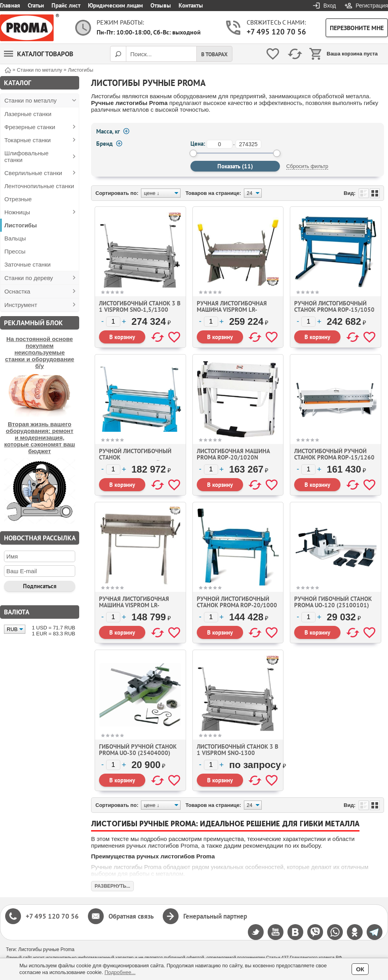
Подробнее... (120, 972)
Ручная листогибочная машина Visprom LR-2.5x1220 (232, 310)
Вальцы (15, 238)
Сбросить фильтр (307, 166)
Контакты (191, 5)
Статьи (36, 5)
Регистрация (372, 6)
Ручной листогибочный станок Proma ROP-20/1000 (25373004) (237, 605)
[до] (248, 144)
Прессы (15, 251)
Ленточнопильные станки (39, 186)
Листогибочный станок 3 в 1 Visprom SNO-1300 (238, 750)
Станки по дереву (29, 278)
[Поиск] (118, 54)
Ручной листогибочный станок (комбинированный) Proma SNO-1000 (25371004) (140, 460)
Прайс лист (66, 5)
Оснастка (17, 291)
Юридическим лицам (115, 5)
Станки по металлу (30, 100)
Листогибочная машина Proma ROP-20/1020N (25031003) (233, 457)
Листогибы (21, 225)
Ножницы (17, 212)
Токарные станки (28, 140)
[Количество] (113, 322)
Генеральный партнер (215, 916)
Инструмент (21, 305)
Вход (330, 6)
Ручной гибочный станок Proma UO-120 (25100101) (333, 602)
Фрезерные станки (30, 127)
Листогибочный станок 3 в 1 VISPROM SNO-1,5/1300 (140, 306)
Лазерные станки (28, 114)
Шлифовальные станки (27, 156)
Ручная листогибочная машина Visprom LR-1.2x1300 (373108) (134, 605)
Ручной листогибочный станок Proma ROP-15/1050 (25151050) (334, 310)
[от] (220, 144)
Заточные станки (28, 264)
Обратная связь (131, 916)
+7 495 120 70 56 (276, 32)
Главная (10, 5)
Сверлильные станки (33, 173)
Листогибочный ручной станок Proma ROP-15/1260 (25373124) (334, 457)
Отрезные (18, 199)
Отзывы (161, 5)
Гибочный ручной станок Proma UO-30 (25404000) (138, 750)
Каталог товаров (39, 54)
